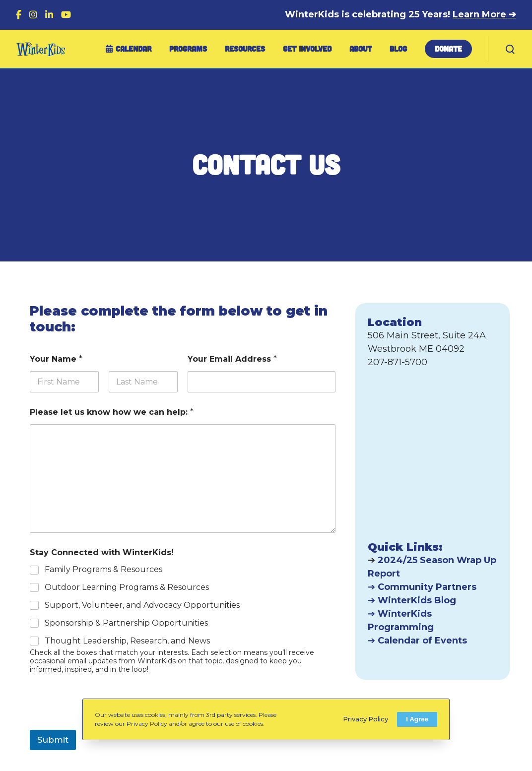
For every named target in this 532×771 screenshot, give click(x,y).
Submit (53, 740)
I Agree (417, 719)
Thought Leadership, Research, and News (127, 641)
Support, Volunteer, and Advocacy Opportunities (142, 605)
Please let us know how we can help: (112, 412)
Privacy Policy (365, 719)
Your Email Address (232, 359)
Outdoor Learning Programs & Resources (127, 587)
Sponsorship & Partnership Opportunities (126, 623)
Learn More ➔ (484, 14)
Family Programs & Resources (103, 569)
